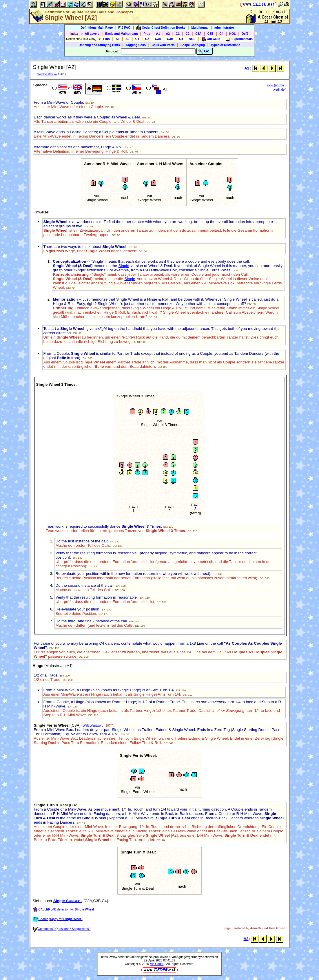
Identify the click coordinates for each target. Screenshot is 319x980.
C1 (178, 34)
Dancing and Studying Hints (99, 45)
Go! (205, 51)
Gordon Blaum (47, 74)
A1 (158, 34)
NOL (233, 34)
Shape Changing (193, 45)
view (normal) (276, 85)
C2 (187, 34)
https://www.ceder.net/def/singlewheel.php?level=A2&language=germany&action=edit (159, 957)
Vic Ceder (157, 964)
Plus (147, 34)
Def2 (245, 34)
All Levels (92, 34)
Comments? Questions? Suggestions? (62, 929)
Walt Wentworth (94, 725)
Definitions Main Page (97, 28)
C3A (198, 34)
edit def (279, 89)
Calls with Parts (163, 45)
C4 (221, 34)
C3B (210, 34)
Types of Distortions (225, 45)
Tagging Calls (136, 45)
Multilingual (200, 28)
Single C (68, 901)
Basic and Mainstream (122, 34)
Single (124, 266)
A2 (168, 34)
